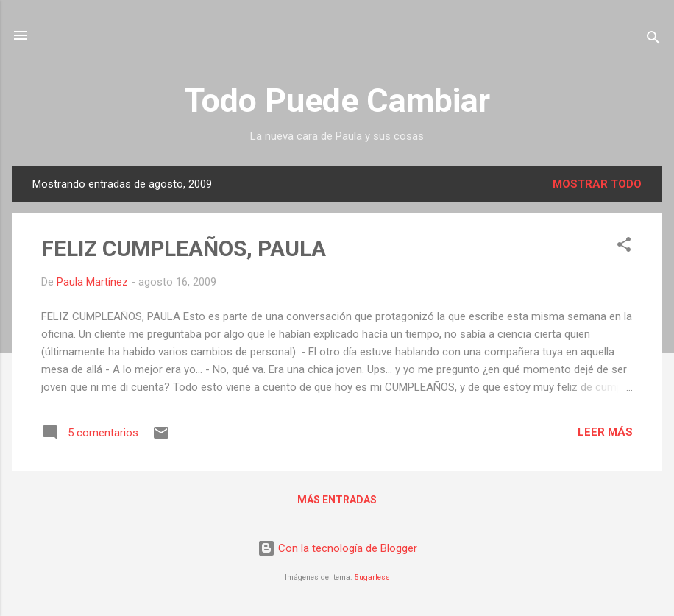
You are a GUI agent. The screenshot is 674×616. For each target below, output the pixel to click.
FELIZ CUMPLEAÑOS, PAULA (184, 248)
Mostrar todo (597, 184)
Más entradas (337, 500)
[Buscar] (653, 40)
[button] (624, 247)
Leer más (605, 432)
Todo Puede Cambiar (337, 100)
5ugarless (372, 577)
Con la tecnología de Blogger (337, 548)
